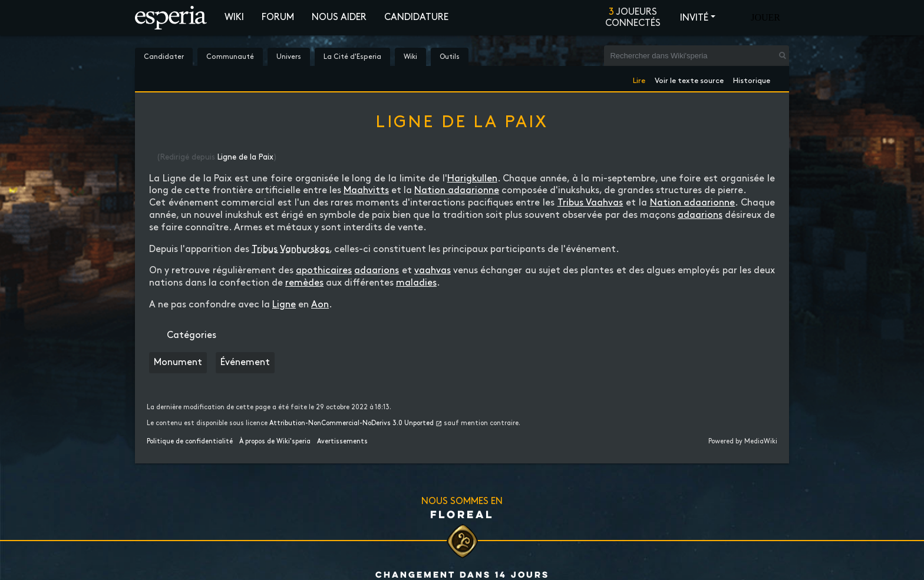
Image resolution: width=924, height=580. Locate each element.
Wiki (234, 17)
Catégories (192, 335)
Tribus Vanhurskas (291, 249)
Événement (245, 362)
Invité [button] (694, 18)
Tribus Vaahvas (590, 203)
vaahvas (433, 271)
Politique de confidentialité (190, 442)
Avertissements (342, 442)
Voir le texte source (689, 79)
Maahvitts (366, 190)
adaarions (700, 215)
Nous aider (339, 17)
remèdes (304, 283)
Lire (639, 79)
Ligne (284, 305)
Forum (278, 17)
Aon (320, 305)
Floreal (462, 514)
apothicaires (324, 271)
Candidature (416, 17)
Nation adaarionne (457, 190)
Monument (178, 362)
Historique (752, 79)
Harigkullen (472, 179)
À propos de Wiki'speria (275, 442)
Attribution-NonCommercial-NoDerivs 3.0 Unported (352, 423)
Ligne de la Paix (245, 157)
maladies (416, 283)
